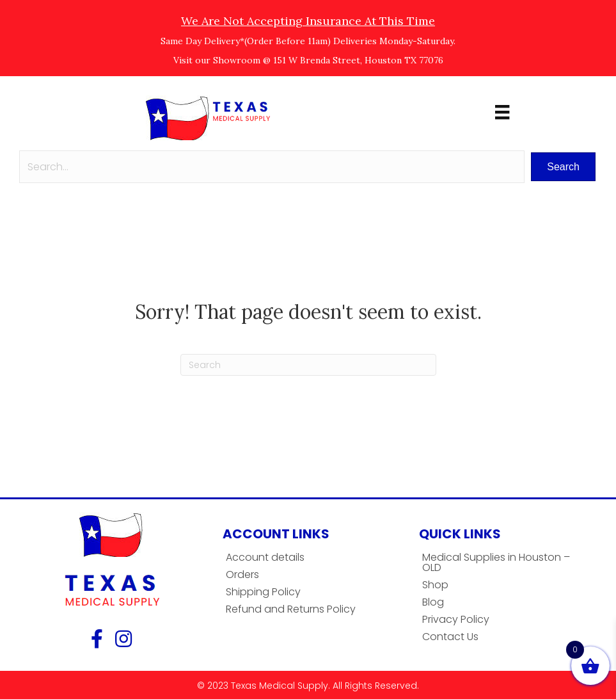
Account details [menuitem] (265, 557)
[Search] (308, 365)
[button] (563, 167)
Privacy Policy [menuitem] (456, 619)
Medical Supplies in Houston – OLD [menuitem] (496, 562)
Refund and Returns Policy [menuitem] (291, 609)
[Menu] (502, 112)
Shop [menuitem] (435, 585)
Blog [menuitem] (433, 602)
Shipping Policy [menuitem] (263, 592)
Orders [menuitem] (242, 574)
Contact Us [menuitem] (450, 637)
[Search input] (272, 167)
